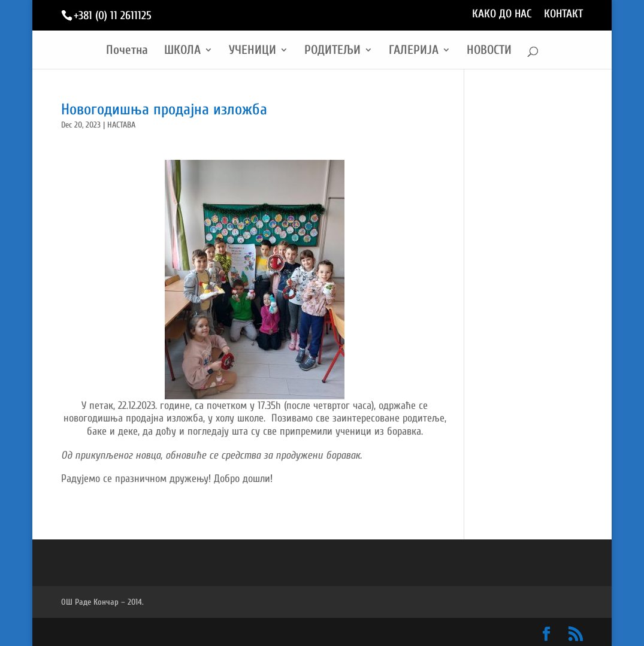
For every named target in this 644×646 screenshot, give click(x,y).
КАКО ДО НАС (502, 14)
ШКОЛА (182, 51)
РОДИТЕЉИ (332, 51)
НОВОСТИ (489, 51)
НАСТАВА (121, 125)
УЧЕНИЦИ (253, 51)
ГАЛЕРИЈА (414, 51)
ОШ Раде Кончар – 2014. (102, 602)
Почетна (127, 51)
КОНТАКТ (563, 14)
